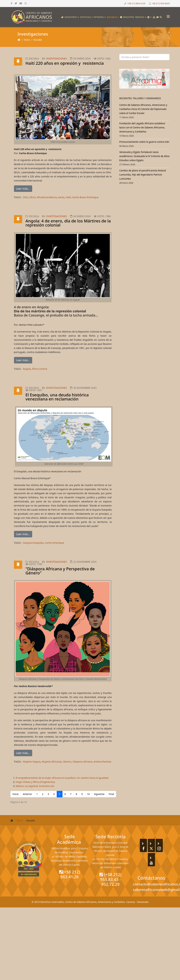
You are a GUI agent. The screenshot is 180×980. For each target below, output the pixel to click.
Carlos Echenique (54, 543)
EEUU (33, 197)
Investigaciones (56, 58)
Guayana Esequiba (33, 543)
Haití (68, 197)
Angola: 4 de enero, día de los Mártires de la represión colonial (68, 223)
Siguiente (99, 794)
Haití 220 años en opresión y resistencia (65, 63)
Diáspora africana (82, 762)
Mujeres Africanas (52, 762)
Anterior (27, 794)
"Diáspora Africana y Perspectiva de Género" (60, 571)
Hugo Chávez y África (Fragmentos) (35, 782)
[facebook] (11, 3)
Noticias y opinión (92, 17)
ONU (26, 197)
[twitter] (16, 3)
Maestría (127, 17)
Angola (27, 369)
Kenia (61, 197)
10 (88, 794)
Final (111, 794)
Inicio (27, 40)
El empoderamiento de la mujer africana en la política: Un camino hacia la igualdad (62, 778)
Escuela (112, 17)
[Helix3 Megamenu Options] (167, 15)
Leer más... (23, 189)
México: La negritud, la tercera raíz (35, 786)
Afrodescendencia (47, 197)
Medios (140, 17)
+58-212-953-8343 (161, 3)
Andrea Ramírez (102, 762)
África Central (40, 369)
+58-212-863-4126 (136, 3)
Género (67, 762)
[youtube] (21, 3)
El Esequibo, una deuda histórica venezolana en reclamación (57, 397)
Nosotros (71, 17)
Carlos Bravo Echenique (85, 197)
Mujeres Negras (32, 762)
